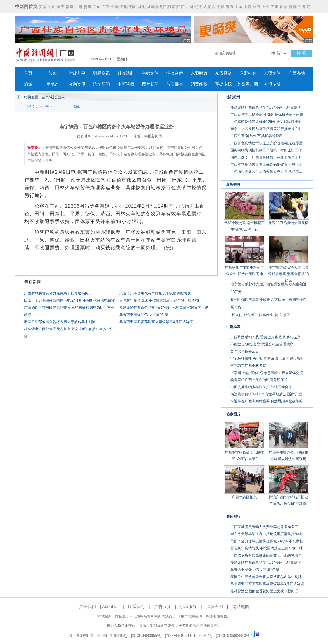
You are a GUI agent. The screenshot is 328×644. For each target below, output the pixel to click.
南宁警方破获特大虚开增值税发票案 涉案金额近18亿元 (289, 274)
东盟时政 (199, 73)
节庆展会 (175, 84)
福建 (70, 7)
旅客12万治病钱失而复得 (288, 223)
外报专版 (272, 84)
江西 (181, 7)
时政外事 (77, 73)
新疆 (293, 7)
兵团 (302, 7)
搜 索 (302, 53)
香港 (283, 7)
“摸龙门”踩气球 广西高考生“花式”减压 (260, 315)
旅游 (28, 84)
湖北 (141, 7)
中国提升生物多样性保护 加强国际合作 (261, 387)
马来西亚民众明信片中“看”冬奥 (144, 315)
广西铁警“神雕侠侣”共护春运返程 (257, 136)
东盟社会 (248, 73)
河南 (132, 7)
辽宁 (199, 7)
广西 (105, 7)
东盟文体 (272, 73)
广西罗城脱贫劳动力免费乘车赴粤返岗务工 (58, 293)
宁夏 (221, 7)
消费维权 (199, 84)
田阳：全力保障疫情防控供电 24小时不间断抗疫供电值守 (69, 300)
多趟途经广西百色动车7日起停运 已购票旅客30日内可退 (164, 308)
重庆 (60, 7)
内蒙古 (210, 7)
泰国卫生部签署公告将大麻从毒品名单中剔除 (60, 322)
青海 (230, 7)
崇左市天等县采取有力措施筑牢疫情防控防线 (155, 293)
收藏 (76, 106)
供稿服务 (188, 607)
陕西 (257, 7)
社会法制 (126, 73)
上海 (265, 7)
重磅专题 (224, 84)
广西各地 (297, 73)
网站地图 (241, 607)
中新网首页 (26, 7)
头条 (53, 73)
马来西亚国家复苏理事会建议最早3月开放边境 (156, 322)
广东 (96, 7)
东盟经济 (224, 73)
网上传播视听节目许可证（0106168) (97, 636)
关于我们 (88, 607)
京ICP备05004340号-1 (235, 636)
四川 (274, 7)
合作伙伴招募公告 (245, 351)
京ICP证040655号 (146, 636)
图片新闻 (150, 84)
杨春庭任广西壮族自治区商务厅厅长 (259, 380)
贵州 (88, 7)
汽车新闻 (101, 84)
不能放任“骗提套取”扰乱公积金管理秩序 (262, 344)
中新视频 (126, 84)
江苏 (172, 7)
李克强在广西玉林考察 (248, 366)
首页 (28, 73)
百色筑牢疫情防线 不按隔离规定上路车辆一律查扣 (159, 300)
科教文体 (150, 73)
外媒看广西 (248, 84)
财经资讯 (101, 73)
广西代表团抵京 (244, 497)
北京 (51, 7)
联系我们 (136, 607)
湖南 (150, 7)
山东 (239, 7)
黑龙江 (161, 7)
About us (110, 607)
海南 (114, 7)
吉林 (190, 7)
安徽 (43, 7)
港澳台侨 (175, 73)
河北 (123, 7)
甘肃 (79, 7)
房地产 (53, 84)
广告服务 (163, 607)
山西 (248, 7)
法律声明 (215, 607)
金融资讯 (77, 84)
